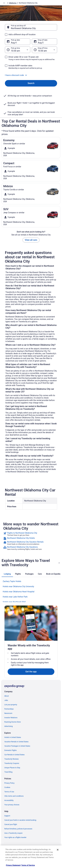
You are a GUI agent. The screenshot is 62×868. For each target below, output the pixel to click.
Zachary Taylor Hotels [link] (12, 581)
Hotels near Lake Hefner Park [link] (15, 597)
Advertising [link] (8, 726)
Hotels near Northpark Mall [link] (14, 602)
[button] (31, 75)
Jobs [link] (6, 700)
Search (31, 83)
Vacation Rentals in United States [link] (16, 742)
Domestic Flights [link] (10, 750)
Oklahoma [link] (13, 3)
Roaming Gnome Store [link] (13, 722)
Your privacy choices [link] (12, 805)
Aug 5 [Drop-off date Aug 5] (41, 43)
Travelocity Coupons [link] (12, 763)
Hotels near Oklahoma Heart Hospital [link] (19, 592)
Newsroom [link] (8, 713)
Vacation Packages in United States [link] (17, 746)
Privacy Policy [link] (9, 783)
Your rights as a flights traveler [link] (15, 837)
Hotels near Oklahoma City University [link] (18, 586)
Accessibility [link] (9, 800)
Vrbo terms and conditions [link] (14, 796)
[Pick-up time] (18, 50)
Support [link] (7, 816)
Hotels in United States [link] (13, 737)
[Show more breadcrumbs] (4, 3)
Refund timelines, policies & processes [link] (18, 829)
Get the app (31, 672)
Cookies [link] (7, 787)
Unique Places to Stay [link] (12, 768)
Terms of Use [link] (9, 792)
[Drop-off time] (45, 50)
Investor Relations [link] (11, 718)
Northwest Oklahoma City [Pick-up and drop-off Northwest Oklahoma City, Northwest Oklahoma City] (23, 28)
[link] (31, 534)
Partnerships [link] (9, 709)
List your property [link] (11, 705)
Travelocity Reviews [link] (12, 759)
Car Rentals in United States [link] (14, 755)
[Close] (58, 850)
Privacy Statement (13, 865)
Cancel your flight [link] (11, 824)
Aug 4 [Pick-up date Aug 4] (14, 43)
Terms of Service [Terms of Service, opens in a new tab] (28, 865)
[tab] (7, 574)
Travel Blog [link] (8, 772)
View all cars (31, 240)
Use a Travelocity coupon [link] (13, 833)
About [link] (7, 696)
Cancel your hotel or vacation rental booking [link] (20, 820)
